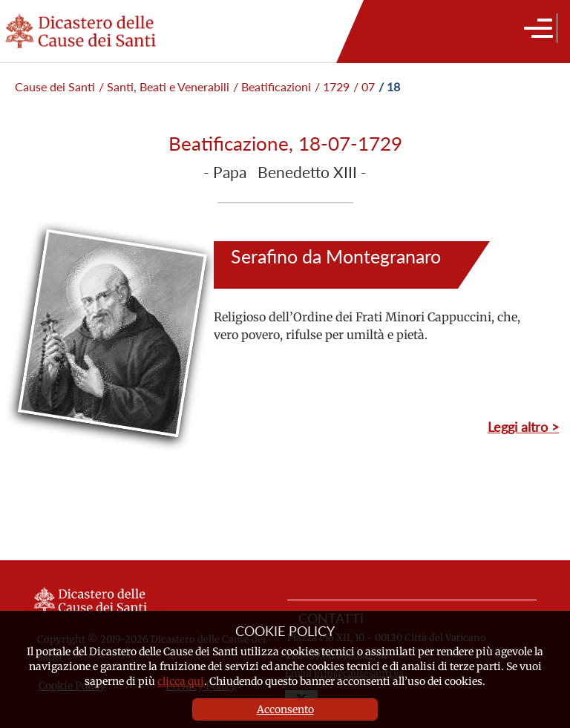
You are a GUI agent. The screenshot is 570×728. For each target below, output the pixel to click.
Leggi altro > (523, 427)
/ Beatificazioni (272, 86)
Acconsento (285, 709)
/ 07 (364, 86)
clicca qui (181, 681)
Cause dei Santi (55, 86)
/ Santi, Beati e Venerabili (164, 86)
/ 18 (389, 86)
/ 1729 (332, 86)
